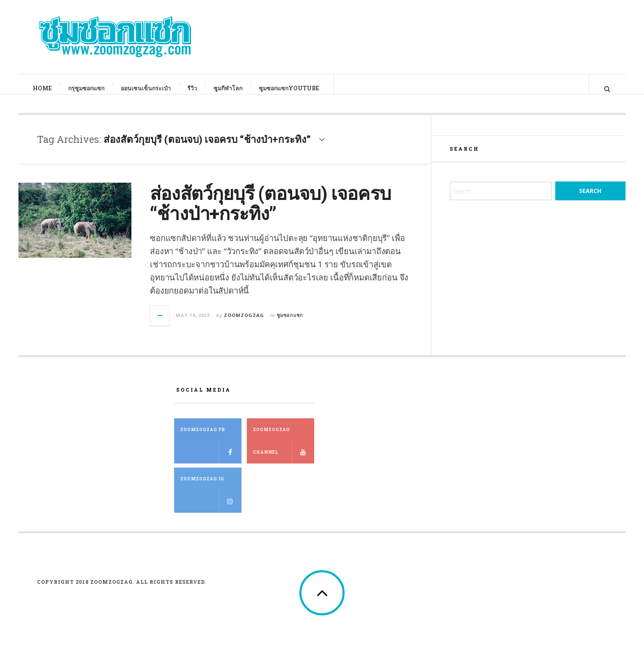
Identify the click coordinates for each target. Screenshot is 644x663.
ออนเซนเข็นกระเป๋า (146, 88)
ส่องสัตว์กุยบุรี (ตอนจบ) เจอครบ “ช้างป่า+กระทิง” (270, 211)
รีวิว (193, 88)
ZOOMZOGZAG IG (211, 503)
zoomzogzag (244, 323)
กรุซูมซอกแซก (87, 88)
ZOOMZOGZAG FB (211, 453)
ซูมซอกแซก (290, 323)
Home (43, 88)
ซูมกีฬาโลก (228, 88)
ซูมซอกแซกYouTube (289, 88)
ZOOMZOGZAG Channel (284, 453)
